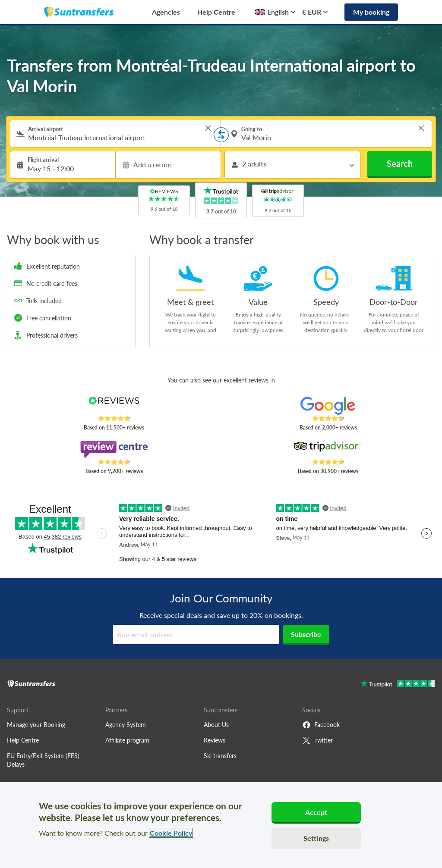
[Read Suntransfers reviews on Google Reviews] (328, 406)
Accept (316, 812)
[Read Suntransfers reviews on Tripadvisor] (328, 449)
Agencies (166, 12)
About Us (216, 725)
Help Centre (216, 12)
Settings (316, 838)
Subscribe (306, 634)
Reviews (215, 740)
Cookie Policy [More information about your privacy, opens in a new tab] (171, 833)
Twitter (317, 740)
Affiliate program (127, 740)
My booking (371, 12)
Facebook (321, 725)
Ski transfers (220, 756)
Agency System (126, 725)
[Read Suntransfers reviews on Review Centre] (114, 449)
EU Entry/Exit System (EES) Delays (43, 760)
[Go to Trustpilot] (398, 685)
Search (400, 163)
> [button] (208, 128)
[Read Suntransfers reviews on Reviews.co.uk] (114, 406)
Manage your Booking (36, 725)
